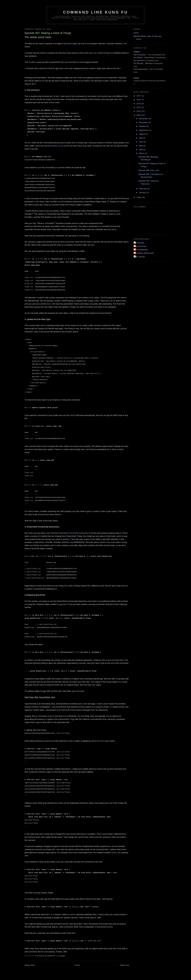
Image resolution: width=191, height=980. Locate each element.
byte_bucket (140, 257)
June (141, 142)
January (143, 193)
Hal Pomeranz (140, 55)
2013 (139, 104)
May (141, 146)
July (141, 138)
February (143, 189)
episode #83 (68, 415)
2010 (139, 115)
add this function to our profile (57, 146)
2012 (139, 107)
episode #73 (64, 604)
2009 (139, 197)
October (143, 126)
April (141, 149)
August (142, 134)
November (144, 122)
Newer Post (30, 965)
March (142, 153)
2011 (139, 111)
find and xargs (103, 741)
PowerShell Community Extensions (73, 533)
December (144, 119)
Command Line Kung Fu (96, 12)
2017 (139, 96)
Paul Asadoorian (141, 69)
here (49, 304)
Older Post (125, 965)
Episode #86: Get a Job (148, 170)
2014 (139, 100)
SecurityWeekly (141, 250)
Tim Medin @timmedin (144, 253)
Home (77, 965)
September (144, 130)
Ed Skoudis (138, 63)
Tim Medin (138, 58)
